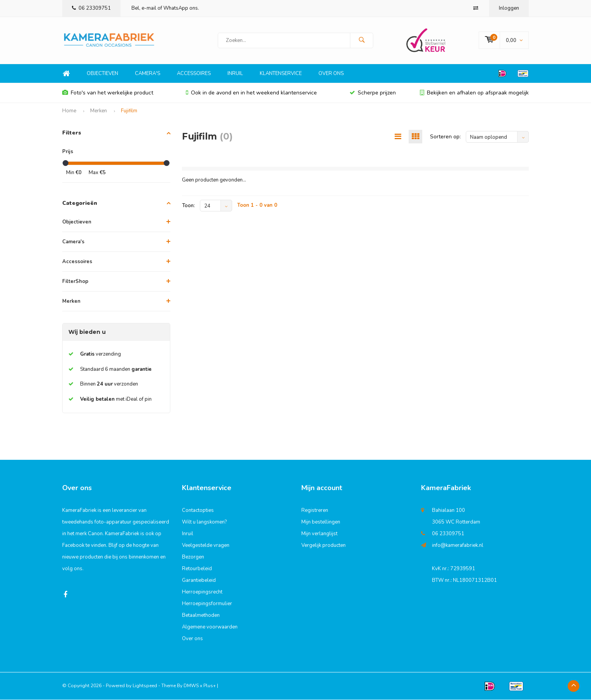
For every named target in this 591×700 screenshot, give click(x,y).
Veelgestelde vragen (206, 546)
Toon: (188, 206)
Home (66, 74)
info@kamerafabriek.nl (458, 546)
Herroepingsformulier (207, 604)
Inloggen (509, 8)
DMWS (191, 686)
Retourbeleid (197, 569)
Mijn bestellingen (321, 522)
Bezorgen (193, 557)
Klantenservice (281, 74)
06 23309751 (91, 8)
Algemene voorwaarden (210, 627)
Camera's (148, 74)
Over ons (331, 74)
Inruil (235, 74)
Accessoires (194, 74)
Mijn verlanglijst (319, 534)
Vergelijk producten (323, 546)
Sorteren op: (445, 137)
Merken (99, 111)
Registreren (315, 511)
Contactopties (198, 511)
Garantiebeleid (199, 581)
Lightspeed (145, 686)
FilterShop (75, 282)
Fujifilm (129, 111)
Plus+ (210, 686)
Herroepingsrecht (202, 592)
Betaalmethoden (201, 616)
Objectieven (102, 74)
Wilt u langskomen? (204, 522)
